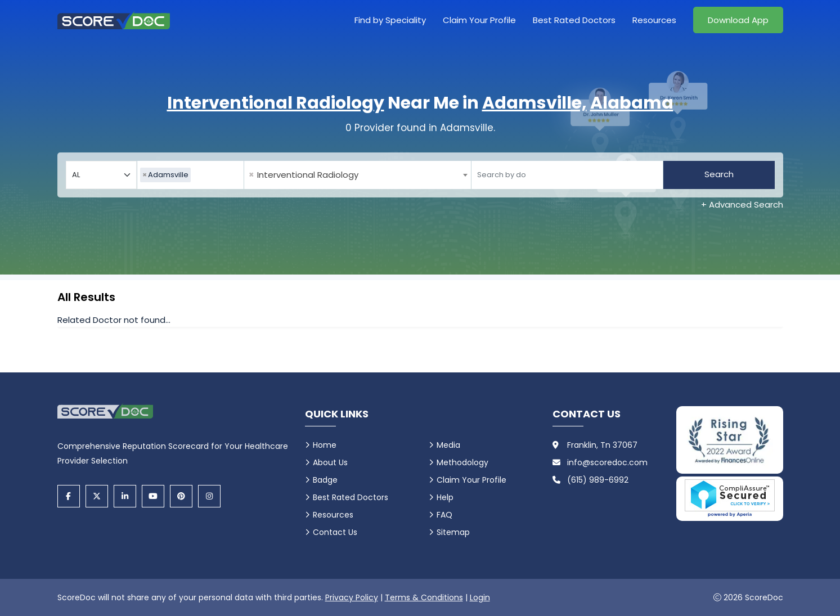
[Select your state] (101, 175)
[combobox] (190, 175)
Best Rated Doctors (574, 20)
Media (448, 445)
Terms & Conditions (424, 597)
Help (445, 497)
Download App (738, 20)
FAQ (444, 515)
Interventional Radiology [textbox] (304, 175)
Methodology (462, 462)
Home (325, 445)
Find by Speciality (390, 20)
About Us (330, 462)
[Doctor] (567, 175)
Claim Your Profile (479, 20)
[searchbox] (196, 175)
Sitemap (453, 532)
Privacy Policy (352, 597)
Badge (325, 480)
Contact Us (335, 532)
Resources (654, 20)
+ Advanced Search (742, 204)
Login (480, 597)
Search (719, 174)
